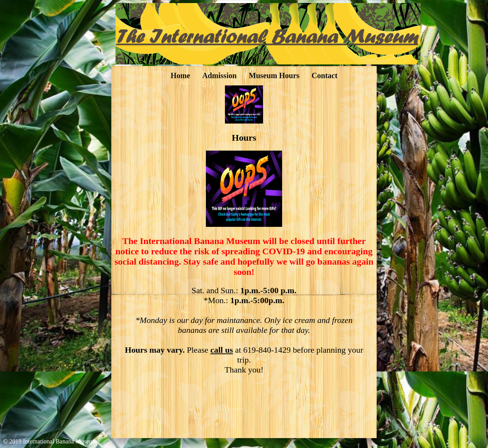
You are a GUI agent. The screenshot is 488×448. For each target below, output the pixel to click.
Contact (324, 75)
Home (180, 75)
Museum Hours (274, 75)
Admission (220, 75)
